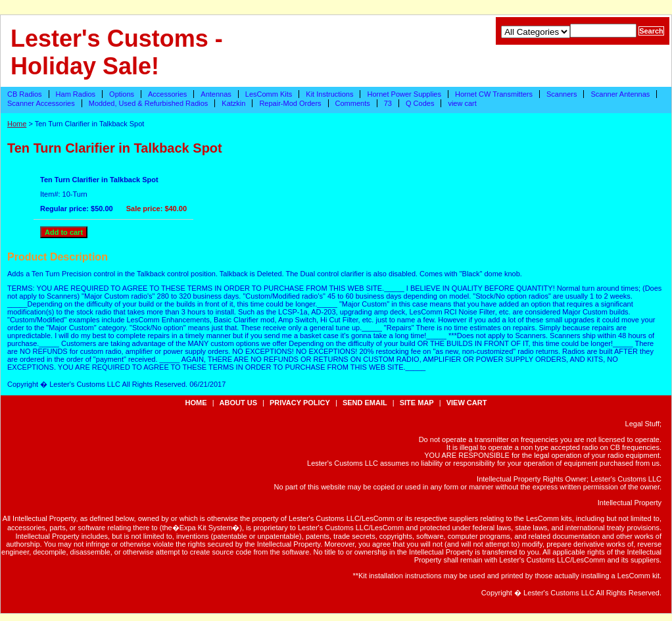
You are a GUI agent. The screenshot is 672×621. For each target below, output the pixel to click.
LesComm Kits (269, 94)
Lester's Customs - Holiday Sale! (117, 52)
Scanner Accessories (41, 103)
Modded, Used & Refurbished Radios (149, 103)
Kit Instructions (329, 94)
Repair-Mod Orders (290, 103)
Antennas (216, 94)
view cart (462, 103)
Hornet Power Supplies (404, 94)
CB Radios (25, 94)
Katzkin (233, 103)
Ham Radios (76, 94)
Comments (353, 103)
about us (238, 403)
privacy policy (300, 403)
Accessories (167, 94)
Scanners (562, 94)
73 (388, 103)
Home (17, 124)
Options (122, 94)
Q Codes (420, 103)
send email (365, 403)
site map (417, 403)
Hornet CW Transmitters (494, 94)
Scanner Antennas (620, 94)
